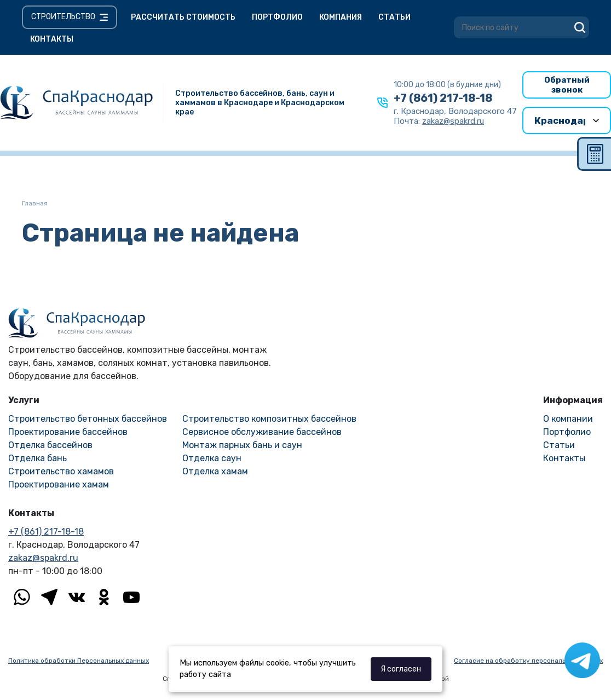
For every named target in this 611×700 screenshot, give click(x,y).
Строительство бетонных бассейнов (88, 419)
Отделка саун (212, 458)
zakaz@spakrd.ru (43, 558)
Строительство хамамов (61, 471)
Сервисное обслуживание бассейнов (262, 432)
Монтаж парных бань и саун (242, 445)
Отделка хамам (215, 471)
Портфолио (277, 17)
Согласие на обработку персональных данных (528, 661)
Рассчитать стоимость (183, 17)
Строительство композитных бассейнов (269, 419)
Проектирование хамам (59, 484)
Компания (341, 17)
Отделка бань (38, 458)
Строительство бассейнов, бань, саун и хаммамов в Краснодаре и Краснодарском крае (260, 103)
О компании (568, 419)
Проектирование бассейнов (68, 432)
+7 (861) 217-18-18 (443, 98)
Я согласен (401, 669)
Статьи (394, 17)
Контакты (52, 39)
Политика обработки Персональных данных (79, 661)
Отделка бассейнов (50, 445)
